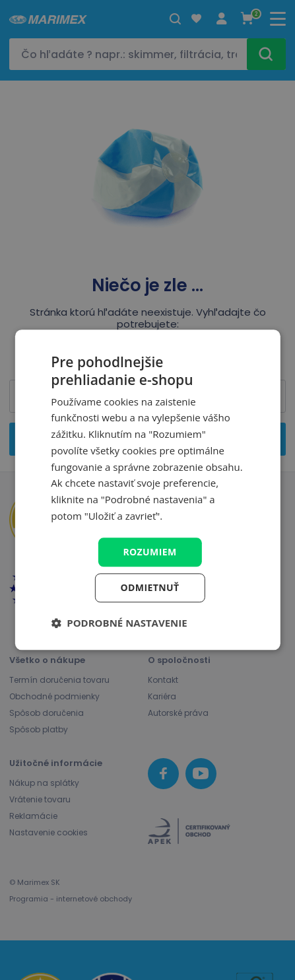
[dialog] (147, 490)
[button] (119, 623)
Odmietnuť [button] (150, 588)
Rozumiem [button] (149, 552)
